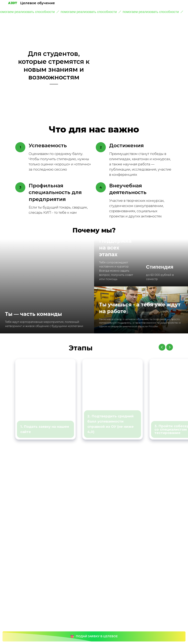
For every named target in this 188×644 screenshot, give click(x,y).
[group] (45, 399)
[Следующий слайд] (170, 347)
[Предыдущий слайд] (162, 347)
